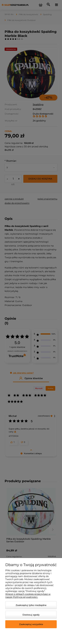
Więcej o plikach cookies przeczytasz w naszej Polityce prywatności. (28, 596)
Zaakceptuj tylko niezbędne (31, 605)
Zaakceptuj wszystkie (31, 624)
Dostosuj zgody (31, 615)
